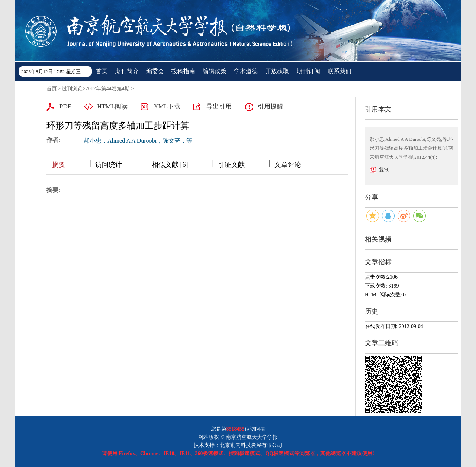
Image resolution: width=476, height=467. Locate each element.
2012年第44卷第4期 (108, 89)
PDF (65, 106)
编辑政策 (215, 71)
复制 (384, 170)
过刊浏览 (72, 89)
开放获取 (277, 71)
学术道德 (246, 71)
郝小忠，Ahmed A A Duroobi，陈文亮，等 (138, 141)
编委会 (155, 71)
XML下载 (167, 106)
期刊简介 (127, 71)
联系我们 (340, 71)
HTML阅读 (112, 106)
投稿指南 (183, 71)
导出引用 (219, 106)
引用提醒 (270, 106)
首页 (102, 71)
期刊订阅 (308, 71)
